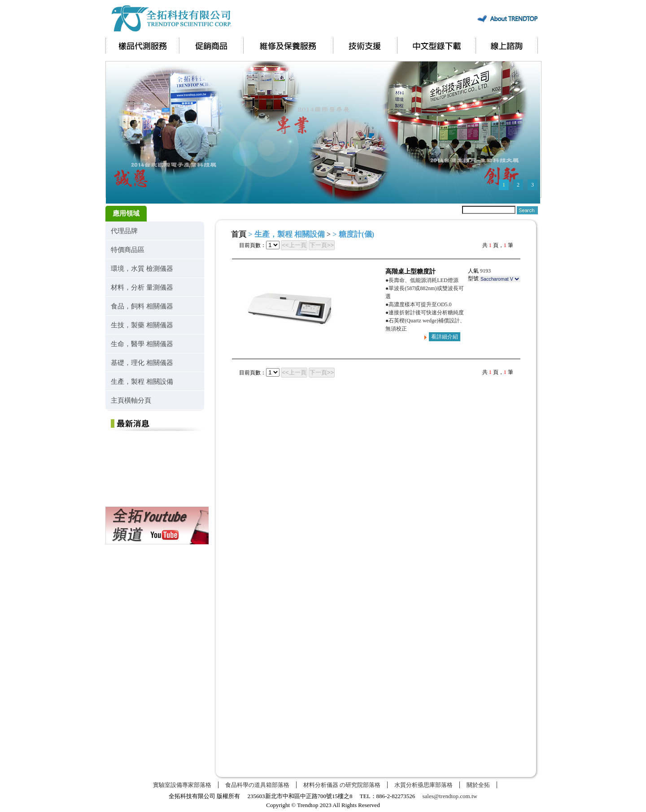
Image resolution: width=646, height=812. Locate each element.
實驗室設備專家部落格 (182, 785)
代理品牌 (124, 231)
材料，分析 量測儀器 (142, 287)
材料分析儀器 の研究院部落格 (342, 785)
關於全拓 (478, 785)
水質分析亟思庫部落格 (423, 785)
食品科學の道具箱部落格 (257, 785)
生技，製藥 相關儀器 (142, 325)
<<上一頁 (294, 245)
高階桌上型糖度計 (410, 271)
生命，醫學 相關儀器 (142, 344)
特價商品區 (128, 250)
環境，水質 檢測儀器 (142, 268)
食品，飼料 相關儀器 (142, 306)
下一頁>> (322, 245)
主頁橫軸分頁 (131, 400)
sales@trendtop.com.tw (450, 796)
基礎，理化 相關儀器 (142, 363)
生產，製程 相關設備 (142, 381)
